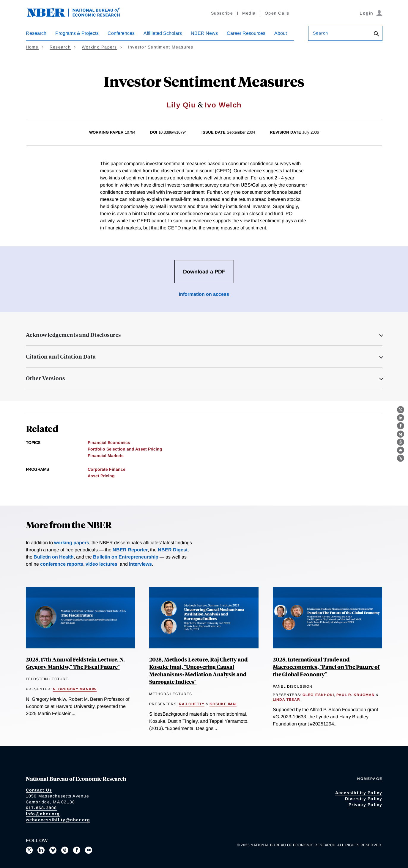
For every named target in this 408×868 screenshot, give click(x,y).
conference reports (62, 564)
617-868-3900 (41, 808)
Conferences (121, 33)
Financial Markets (106, 456)
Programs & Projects (77, 33)
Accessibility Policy (359, 793)
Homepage (370, 779)
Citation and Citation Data (61, 356)
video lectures (101, 564)
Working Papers (99, 47)
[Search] (377, 34)
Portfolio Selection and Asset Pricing (125, 449)
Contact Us (39, 790)
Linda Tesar (286, 700)
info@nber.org (43, 814)
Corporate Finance (107, 469)
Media (249, 13)
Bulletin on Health (54, 557)
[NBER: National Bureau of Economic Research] (78, 16)
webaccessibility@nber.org (58, 820)
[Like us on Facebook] (77, 850)
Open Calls (277, 13)
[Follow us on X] (29, 850)
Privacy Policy (366, 805)
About (281, 33)
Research (36, 33)
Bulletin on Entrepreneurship (126, 557)
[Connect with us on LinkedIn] (41, 850)
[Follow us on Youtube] (89, 850)
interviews (140, 564)
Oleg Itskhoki (318, 695)
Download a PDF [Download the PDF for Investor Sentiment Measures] (204, 272)
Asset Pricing (101, 476)
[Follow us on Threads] (65, 850)
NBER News (204, 33)
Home (32, 47)
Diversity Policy (364, 799)
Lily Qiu (181, 105)
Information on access (204, 294)
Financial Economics (109, 442)
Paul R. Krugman (356, 695)
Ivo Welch (223, 105)
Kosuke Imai (223, 704)
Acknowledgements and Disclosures (73, 335)
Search (321, 33)
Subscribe (222, 13)
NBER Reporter (130, 550)
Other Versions (45, 378)
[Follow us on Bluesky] (53, 850)
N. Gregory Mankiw (75, 689)
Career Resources (246, 33)
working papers (72, 543)
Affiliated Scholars (163, 33)
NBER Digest (173, 550)
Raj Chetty (192, 704)
